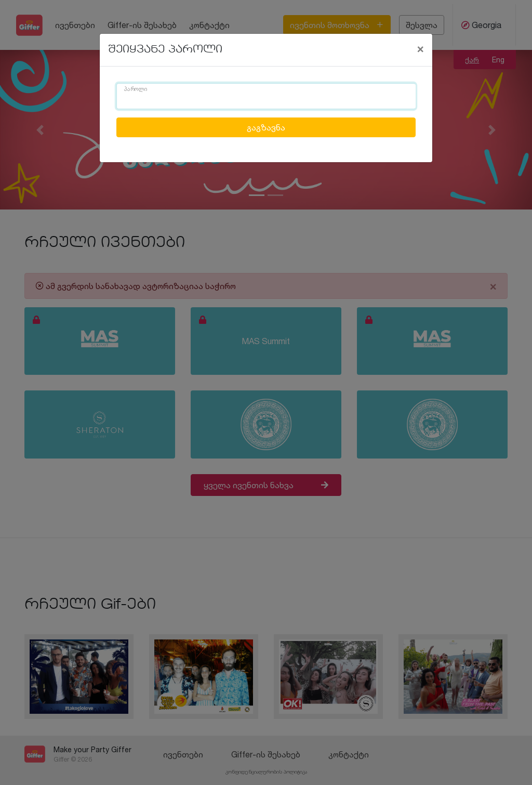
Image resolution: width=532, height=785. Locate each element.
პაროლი (136, 89)
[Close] (420, 48)
